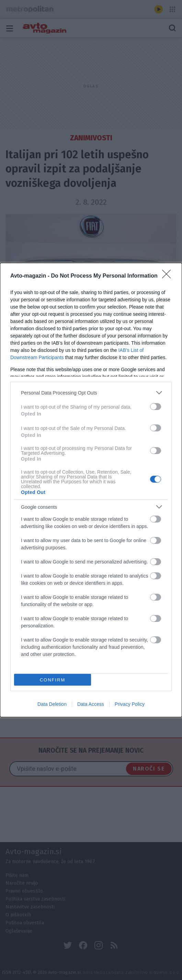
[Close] (169, 276)
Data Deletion (52, 704)
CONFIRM (53, 680)
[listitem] (91, 393)
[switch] (156, 407)
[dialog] (91, 490)
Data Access (91, 704)
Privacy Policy (130, 704)
